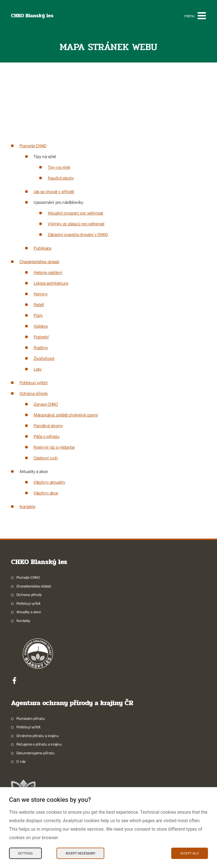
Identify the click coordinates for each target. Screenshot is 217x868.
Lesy (38, 369)
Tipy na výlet (45, 156)
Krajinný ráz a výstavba (54, 447)
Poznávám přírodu (31, 718)
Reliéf (39, 305)
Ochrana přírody (34, 393)
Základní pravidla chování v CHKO (78, 234)
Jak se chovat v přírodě (54, 191)
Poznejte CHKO (33, 146)
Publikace (42, 248)
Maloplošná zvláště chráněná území (66, 415)
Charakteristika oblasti (39, 262)
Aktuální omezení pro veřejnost (75, 213)
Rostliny (41, 347)
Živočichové (44, 358)
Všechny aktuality (49, 482)
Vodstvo (41, 326)
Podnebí (41, 337)
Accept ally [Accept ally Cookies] (190, 853)
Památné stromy (48, 426)
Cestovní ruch (46, 458)
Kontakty (28, 506)
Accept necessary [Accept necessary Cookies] (80, 853)
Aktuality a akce (34, 471)
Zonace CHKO (46, 404)
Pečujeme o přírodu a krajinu (39, 744)
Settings (25, 853)
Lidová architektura (51, 283)
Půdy (38, 315)
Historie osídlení (48, 272)
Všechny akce (46, 493)
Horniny (41, 294)
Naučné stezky (61, 178)
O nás (21, 761)
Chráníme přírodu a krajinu (38, 736)
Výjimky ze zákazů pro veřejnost (76, 224)
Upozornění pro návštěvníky (58, 202)
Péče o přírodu (46, 436)
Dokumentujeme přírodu (36, 753)
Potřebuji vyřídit (33, 383)
